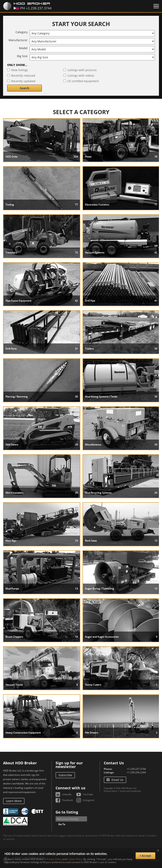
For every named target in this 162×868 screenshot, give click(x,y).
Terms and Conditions (130, 791)
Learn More (14, 801)
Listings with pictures (82, 70)
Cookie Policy (75, 859)
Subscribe (65, 775)
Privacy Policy (110, 791)
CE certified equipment (83, 81)
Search (25, 88)
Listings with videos (81, 76)
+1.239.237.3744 (136, 769)
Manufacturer (18, 40)
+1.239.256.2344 (136, 772)
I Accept (145, 856)
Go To (62, 824)
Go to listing (67, 812)
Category (22, 32)
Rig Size (22, 56)
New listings (20, 70)
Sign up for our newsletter (69, 765)
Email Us (117, 780)
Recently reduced (23, 76)
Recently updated (23, 81)
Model (23, 48)
